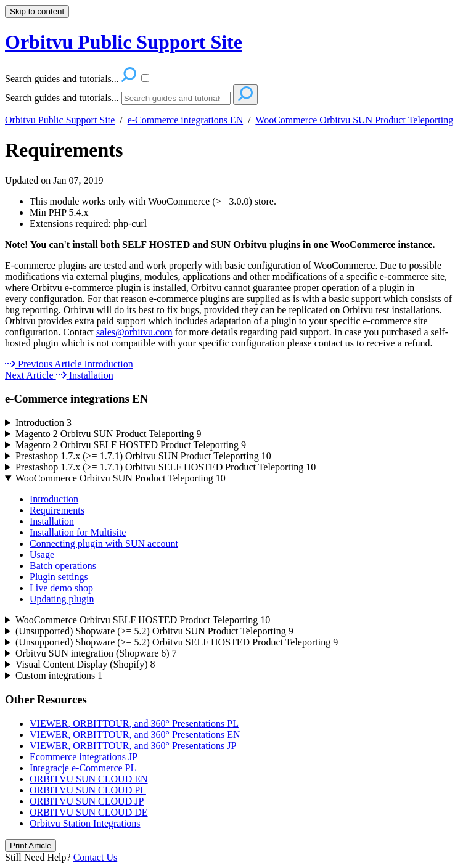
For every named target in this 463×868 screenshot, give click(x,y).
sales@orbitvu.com (134, 332)
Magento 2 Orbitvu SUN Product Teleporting (109, 434)
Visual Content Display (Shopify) (85, 664)
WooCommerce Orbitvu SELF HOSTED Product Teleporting (143, 620)
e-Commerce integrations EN (186, 120)
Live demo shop (61, 588)
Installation (52, 521)
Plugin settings (59, 577)
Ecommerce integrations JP (84, 757)
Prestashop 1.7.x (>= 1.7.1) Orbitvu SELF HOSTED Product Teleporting (166, 467)
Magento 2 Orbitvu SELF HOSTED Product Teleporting (131, 445)
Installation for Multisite (78, 532)
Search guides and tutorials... (62, 98)
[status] (231, 245)
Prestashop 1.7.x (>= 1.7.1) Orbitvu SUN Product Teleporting (143, 456)
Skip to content (37, 11)
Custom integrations (59, 675)
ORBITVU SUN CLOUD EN (89, 779)
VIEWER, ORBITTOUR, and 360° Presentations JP (133, 746)
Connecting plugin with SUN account (104, 543)
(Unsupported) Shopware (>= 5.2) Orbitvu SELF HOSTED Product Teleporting (177, 642)
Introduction (43, 423)
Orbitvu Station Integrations (85, 823)
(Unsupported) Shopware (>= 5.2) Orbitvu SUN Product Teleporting (154, 631)
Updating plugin (62, 599)
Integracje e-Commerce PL (83, 768)
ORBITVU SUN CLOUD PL (88, 790)
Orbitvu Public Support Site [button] (124, 42)
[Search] (176, 98)
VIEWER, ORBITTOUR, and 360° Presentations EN (135, 735)
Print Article (31, 845)
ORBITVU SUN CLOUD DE (89, 812)
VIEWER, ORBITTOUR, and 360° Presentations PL (134, 723)
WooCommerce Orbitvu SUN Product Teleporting (354, 120)
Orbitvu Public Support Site (60, 120)
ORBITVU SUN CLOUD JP (87, 801)
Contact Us (96, 857)
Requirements (64, 150)
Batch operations (63, 566)
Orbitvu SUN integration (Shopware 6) (96, 653)
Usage (42, 555)
